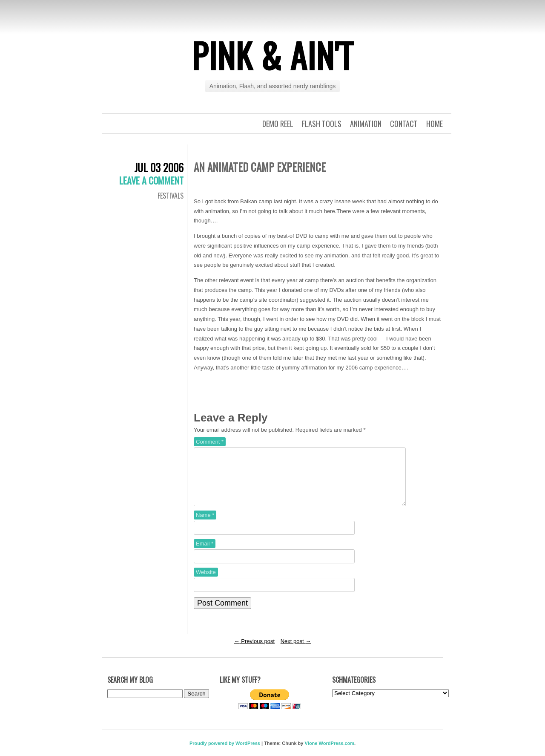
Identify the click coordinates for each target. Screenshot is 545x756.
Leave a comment (151, 180)
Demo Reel (278, 124)
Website (206, 582)
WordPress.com (337, 753)
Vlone (311, 753)
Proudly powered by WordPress (225, 753)
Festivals (171, 196)
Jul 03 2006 (159, 167)
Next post (296, 651)
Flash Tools (322, 124)
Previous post (254, 651)
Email (205, 554)
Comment (210, 442)
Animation (366, 124)
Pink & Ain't (272, 55)
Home (435, 124)
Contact (404, 124)
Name (205, 525)
